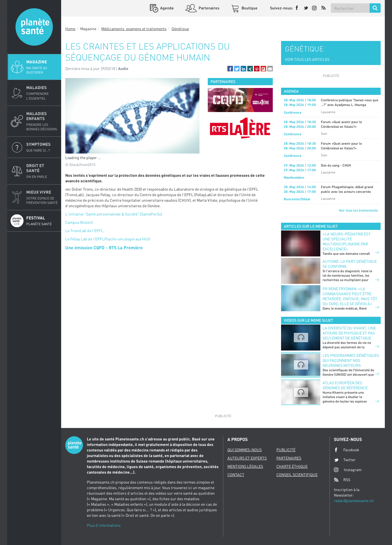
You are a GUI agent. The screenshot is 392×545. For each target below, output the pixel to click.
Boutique (249, 8)
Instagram (348, 470)
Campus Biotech (79, 222)
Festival (42, 221)
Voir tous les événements (358, 210)
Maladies (42, 93)
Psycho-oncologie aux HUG (127, 239)
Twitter (345, 460)
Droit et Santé (42, 171)
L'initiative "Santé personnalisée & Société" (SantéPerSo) (114, 214)
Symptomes (42, 147)
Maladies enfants (42, 121)
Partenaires (209, 8)
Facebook (347, 450)
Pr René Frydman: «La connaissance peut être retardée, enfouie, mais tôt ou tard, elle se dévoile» (350, 296)
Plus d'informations (104, 525)
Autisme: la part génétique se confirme (350, 264)
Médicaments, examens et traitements (134, 29)
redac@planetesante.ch (354, 501)
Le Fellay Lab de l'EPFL (85, 239)
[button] (230, 69)
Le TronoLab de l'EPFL (84, 231)
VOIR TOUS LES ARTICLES (307, 59)
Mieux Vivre (42, 197)
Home (70, 29)
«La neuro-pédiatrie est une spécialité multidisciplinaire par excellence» (347, 241)
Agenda (166, 8)
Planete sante (34, 27)
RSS (342, 480)
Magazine (42, 67)
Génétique (180, 29)
